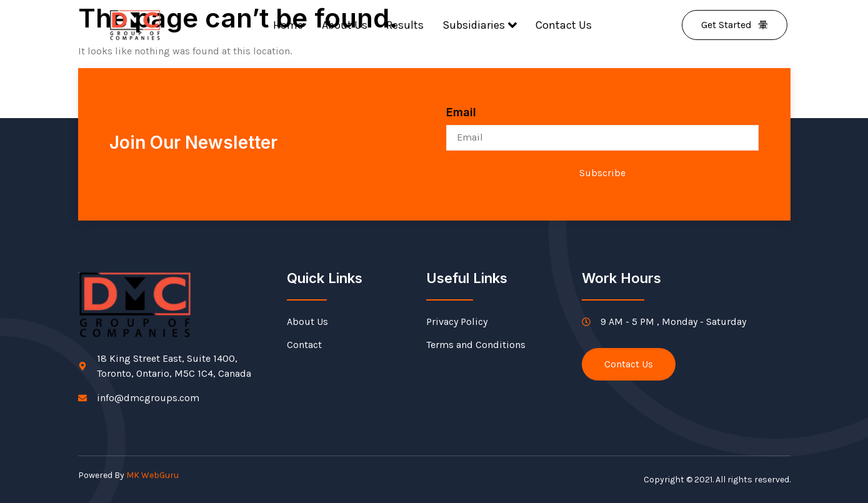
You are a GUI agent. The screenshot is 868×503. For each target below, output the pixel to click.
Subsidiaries (480, 25)
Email (461, 112)
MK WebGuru (152, 475)
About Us (345, 25)
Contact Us (564, 25)
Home (288, 25)
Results (405, 25)
